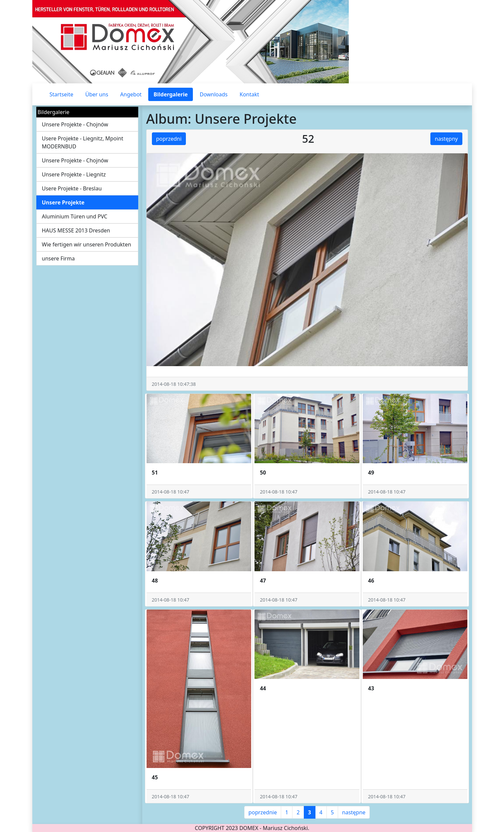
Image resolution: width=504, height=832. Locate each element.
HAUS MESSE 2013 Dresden (76, 230)
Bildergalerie (171, 94)
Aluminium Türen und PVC (75, 216)
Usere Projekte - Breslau (72, 188)
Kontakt (249, 94)
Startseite (62, 94)
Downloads (214, 94)
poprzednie (263, 812)
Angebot (131, 94)
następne (354, 812)
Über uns (97, 94)
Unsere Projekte (63, 202)
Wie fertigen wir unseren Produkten (87, 244)
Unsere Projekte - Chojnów (75, 124)
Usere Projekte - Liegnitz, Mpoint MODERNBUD (83, 142)
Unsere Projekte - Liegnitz (74, 174)
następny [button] (446, 139)
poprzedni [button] (169, 139)
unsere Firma (58, 258)
